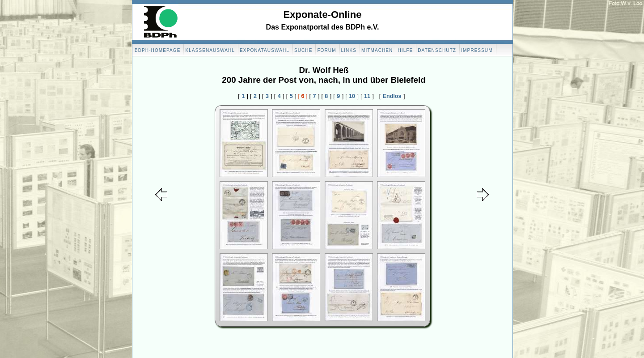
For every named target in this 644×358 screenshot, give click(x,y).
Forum (326, 50)
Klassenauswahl (210, 50)
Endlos (392, 96)
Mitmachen (377, 50)
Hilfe (405, 50)
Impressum (477, 50)
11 (367, 96)
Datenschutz (437, 50)
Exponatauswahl (265, 50)
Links (349, 50)
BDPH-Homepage (157, 50)
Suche (303, 50)
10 (352, 96)
